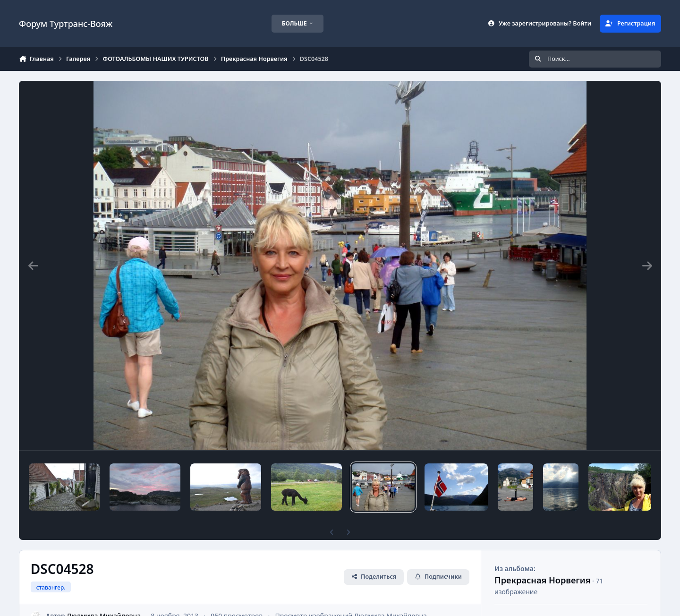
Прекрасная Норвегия (542, 564)
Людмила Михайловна (104, 600)
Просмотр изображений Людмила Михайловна (351, 600)
